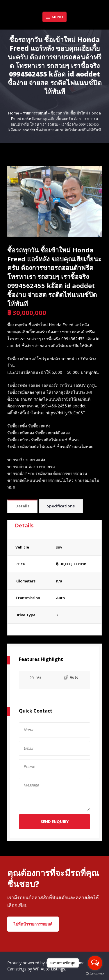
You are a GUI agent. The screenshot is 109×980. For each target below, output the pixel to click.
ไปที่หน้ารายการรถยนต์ (33, 924)
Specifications (61, 506)
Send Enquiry (55, 821)
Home (14, 113)
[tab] (22, 506)
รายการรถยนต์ (35, 113)
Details (22, 506)
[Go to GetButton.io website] (95, 974)
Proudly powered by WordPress (37, 963)
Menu (54, 17)
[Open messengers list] (95, 963)
